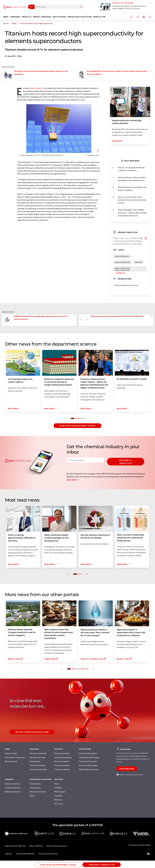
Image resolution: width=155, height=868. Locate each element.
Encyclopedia (35, 784)
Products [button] (27, 17)
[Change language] (144, 17)
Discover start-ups (37, 757)
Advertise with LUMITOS (15, 846)
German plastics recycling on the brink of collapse (132, 189)
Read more (74, 480)
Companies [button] (15, 17)
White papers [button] (59, 17)
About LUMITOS (36, 846)
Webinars (58, 800)
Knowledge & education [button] (80, 17)
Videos (32, 796)
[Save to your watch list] (131, 17)
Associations (35, 761)
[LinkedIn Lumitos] (148, 854)
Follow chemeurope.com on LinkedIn (130, 775)
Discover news (11, 753)
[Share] (137, 17)
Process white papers (88, 761)
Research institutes (38, 792)
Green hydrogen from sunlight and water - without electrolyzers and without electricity (132, 213)
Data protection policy (48, 854)
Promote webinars (13, 788)
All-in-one (59, 804)
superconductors (37, 88)
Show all (119, 273)
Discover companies (38, 753)
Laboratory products (63, 757)
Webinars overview (13, 792)
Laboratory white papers (89, 757)
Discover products (62, 753)
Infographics (35, 788)
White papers (60, 792)
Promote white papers (89, 765)
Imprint (8, 854)
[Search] (81, 7)
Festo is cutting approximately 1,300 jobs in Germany (131, 169)
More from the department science (77, 426)
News (57, 784)
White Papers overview (89, 769)
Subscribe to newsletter (126, 462)
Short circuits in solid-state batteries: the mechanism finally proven (132, 200)
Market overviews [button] (42, 17)
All (31, 7)
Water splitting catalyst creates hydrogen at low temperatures (132, 179)
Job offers (59, 796)
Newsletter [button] (99, 17)
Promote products (62, 765)
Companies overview (38, 769)
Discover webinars (13, 784)
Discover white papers (88, 753)
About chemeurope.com (57, 846)
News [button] (6, 17)
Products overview (62, 769)
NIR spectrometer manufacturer (32, 732)
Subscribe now (127, 769)
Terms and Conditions (25, 854)
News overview (11, 761)
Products (58, 788)
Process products (62, 761)
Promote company (38, 765)
